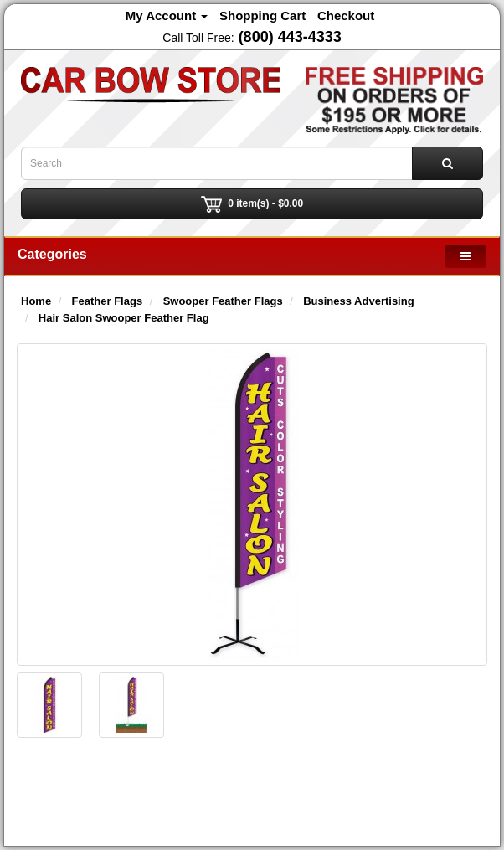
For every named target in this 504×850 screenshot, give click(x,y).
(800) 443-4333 (290, 37)
